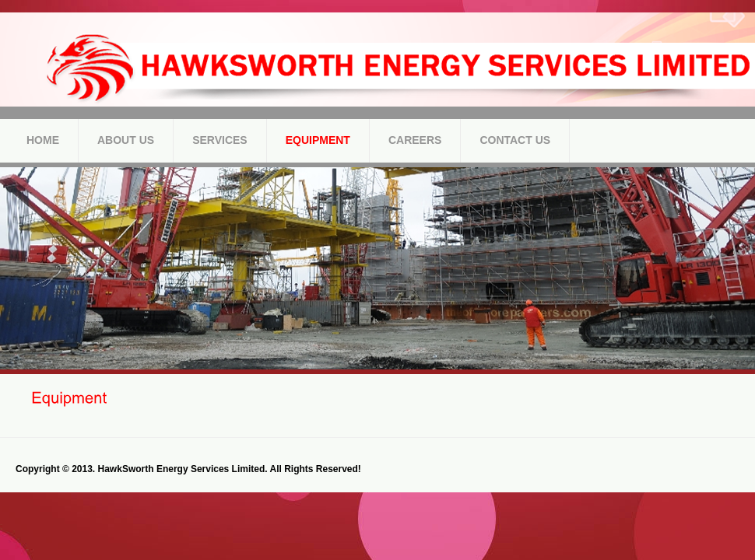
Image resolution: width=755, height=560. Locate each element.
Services (220, 140)
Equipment (318, 140)
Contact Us (515, 140)
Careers (415, 140)
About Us (126, 140)
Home (43, 140)
